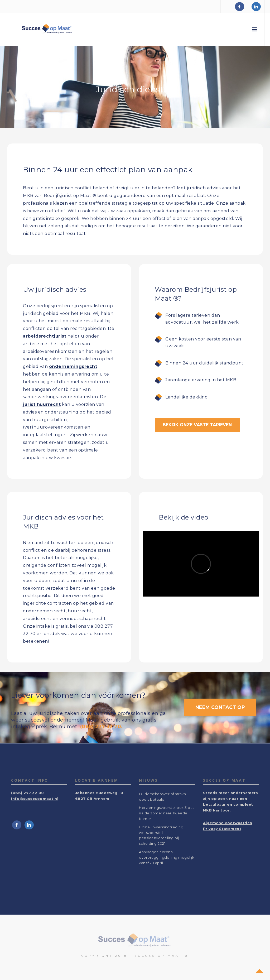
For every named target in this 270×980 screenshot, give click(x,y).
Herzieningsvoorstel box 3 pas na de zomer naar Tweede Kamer (167, 813)
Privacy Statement (222, 829)
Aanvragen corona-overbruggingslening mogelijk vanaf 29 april (167, 857)
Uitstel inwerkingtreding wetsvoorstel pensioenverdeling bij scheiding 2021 (161, 835)
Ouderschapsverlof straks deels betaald (162, 797)
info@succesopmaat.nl (35, 799)
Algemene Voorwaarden (228, 823)
